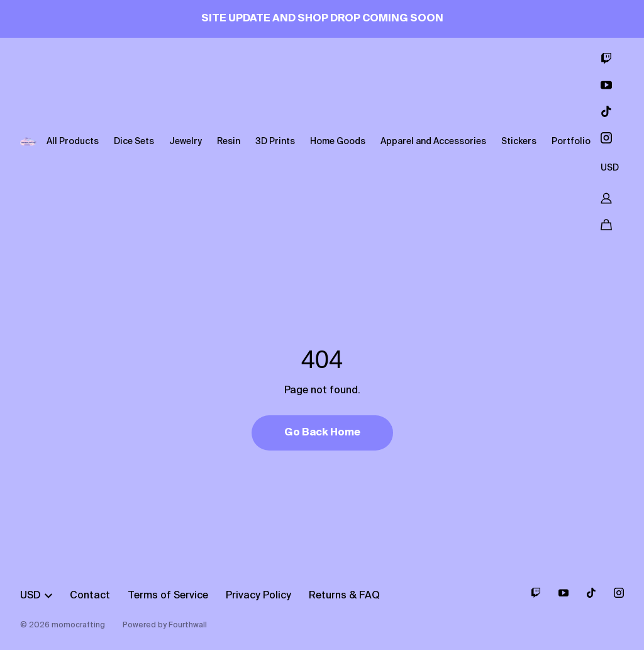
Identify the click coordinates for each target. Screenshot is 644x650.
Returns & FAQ (344, 596)
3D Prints (275, 142)
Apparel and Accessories (433, 142)
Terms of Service (168, 596)
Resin (229, 142)
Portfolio (571, 142)
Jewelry (186, 142)
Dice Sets (134, 142)
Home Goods (338, 142)
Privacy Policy (258, 596)
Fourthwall (188, 625)
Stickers (519, 142)
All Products (73, 142)
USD (610, 168)
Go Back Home (322, 433)
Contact (90, 596)
